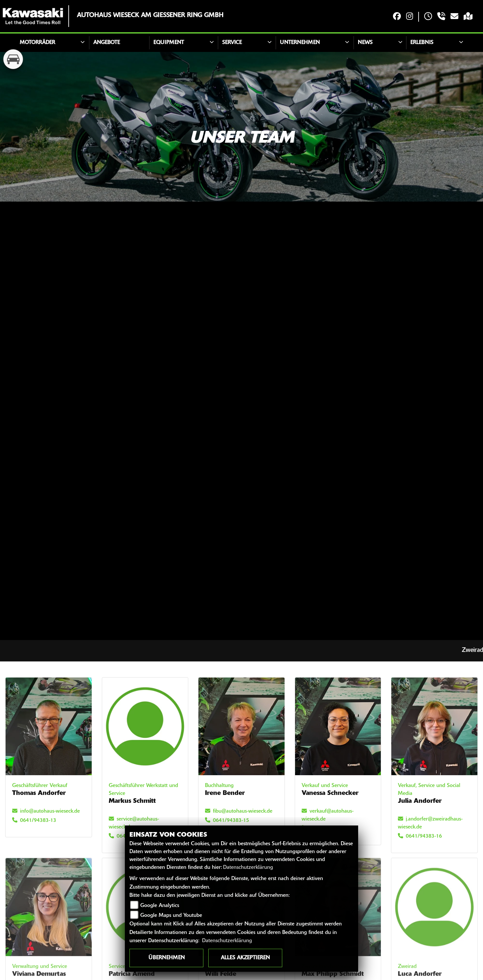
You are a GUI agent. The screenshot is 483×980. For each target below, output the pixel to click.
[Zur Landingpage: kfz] (13, 59)
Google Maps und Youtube (171, 916)
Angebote (107, 43)
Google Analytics (160, 906)
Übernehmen (167, 958)
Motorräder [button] (37, 43)
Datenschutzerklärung (248, 868)
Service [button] (232, 43)
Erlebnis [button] (422, 43)
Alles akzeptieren (245, 958)
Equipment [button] (169, 43)
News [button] (365, 43)
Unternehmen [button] (300, 43)
